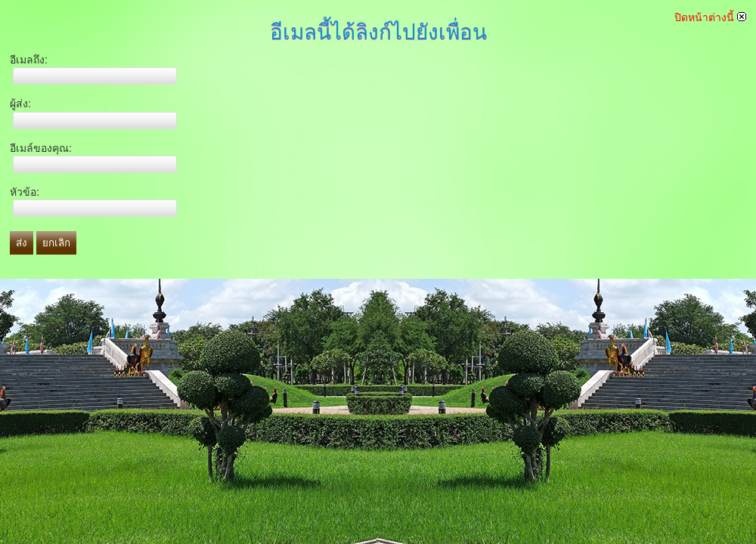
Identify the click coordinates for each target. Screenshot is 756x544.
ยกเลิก (56, 243)
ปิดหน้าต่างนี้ (710, 17)
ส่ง (22, 243)
